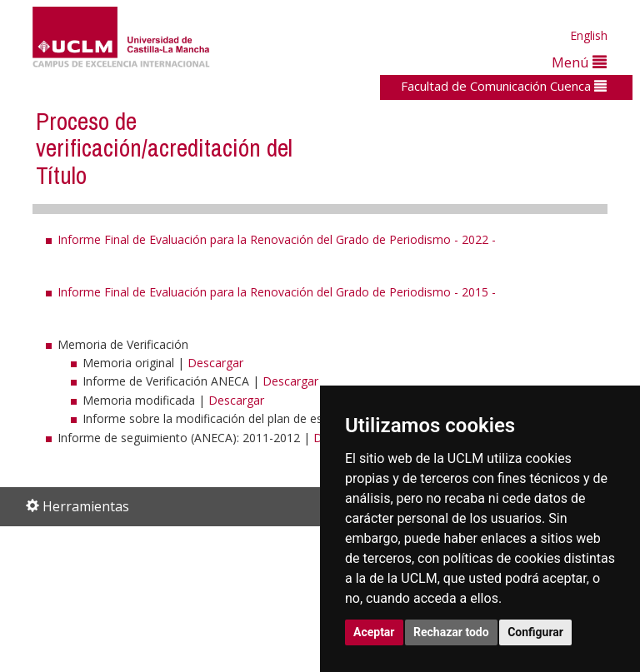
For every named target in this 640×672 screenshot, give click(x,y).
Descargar (215, 363)
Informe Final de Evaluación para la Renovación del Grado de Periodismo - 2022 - (277, 239)
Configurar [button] (535, 632)
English (589, 35)
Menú (579, 62)
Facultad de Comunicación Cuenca (504, 86)
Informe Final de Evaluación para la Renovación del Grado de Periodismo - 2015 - (277, 292)
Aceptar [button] (374, 632)
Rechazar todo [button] (451, 632)
